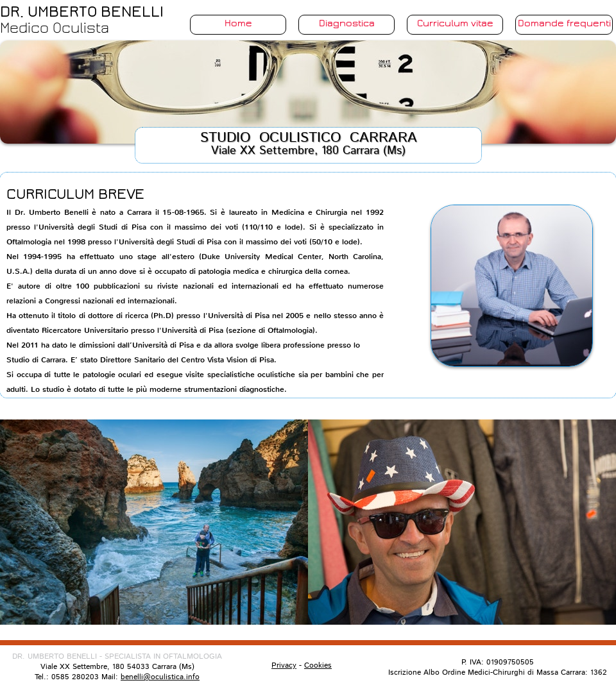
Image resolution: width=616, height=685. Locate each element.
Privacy (284, 665)
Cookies (318, 665)
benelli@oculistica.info (160, 677)
